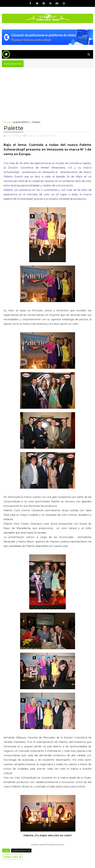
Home (7, 122)
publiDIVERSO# (21, 851)
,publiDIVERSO (48, 136)
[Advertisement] (47, 93)
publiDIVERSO (21, 122)
